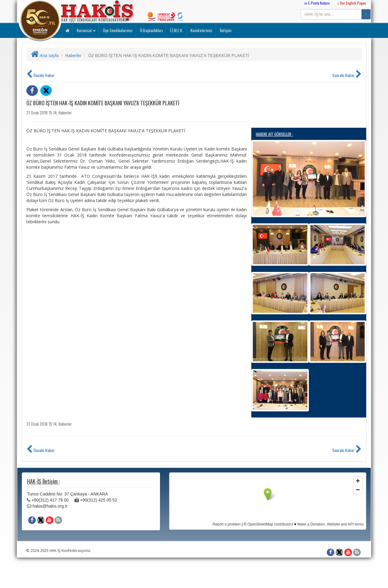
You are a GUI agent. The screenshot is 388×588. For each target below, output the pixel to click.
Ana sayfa (45, 56)
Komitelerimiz (201, 30)
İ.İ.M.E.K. (176, 30)
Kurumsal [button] (86, 30)
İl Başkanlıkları (151, 30)
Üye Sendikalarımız (117, 30)
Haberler (73, 56)
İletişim (225, 30)
